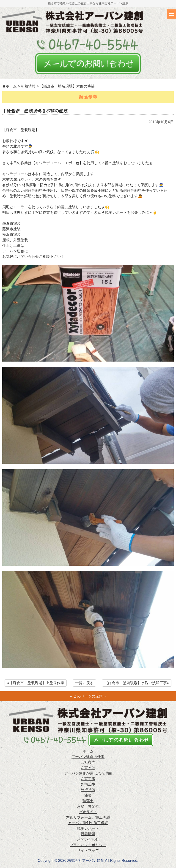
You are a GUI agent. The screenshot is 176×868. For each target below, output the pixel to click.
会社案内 (88, 762)
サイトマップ (88, 850)
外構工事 (88, 784)
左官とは (88, 768)
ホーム (10, 86)
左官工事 (88, 779)
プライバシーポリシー (88, 845)
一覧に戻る (84, 683)
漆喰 (88, 795)
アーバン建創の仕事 (88, 757)
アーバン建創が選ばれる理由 (88, 773)
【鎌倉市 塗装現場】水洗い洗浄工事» (137, 683)
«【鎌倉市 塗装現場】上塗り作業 (36, 683)
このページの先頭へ (88, 696)
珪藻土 (88, 801)
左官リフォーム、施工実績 (88, 817)
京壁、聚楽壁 (88, 806)
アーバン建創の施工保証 (88, 823)
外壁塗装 (88, 790)
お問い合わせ (88, 839)
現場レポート (88, 828)
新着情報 (28, 86)
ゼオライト (88, 812)
